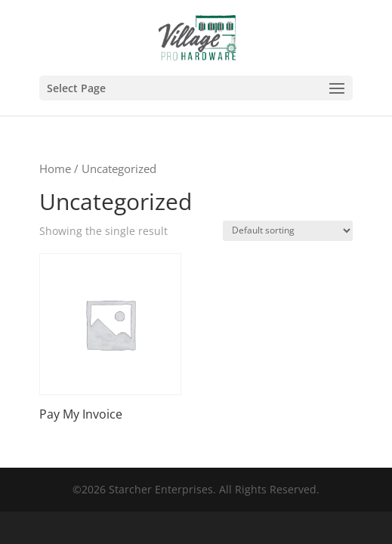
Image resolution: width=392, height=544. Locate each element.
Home (55, 168)
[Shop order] (288, 231)
